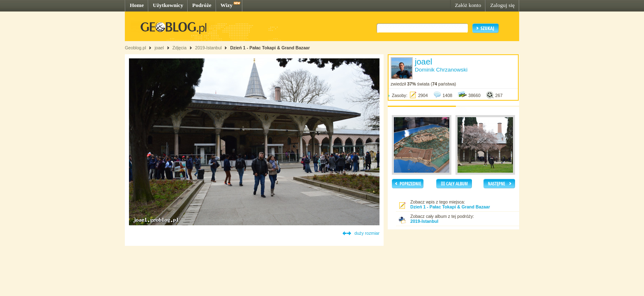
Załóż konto (468, 5)
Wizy (227, 5)
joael (159, 48)
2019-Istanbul (208, 48)
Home (137, 5)
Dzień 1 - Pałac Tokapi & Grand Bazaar (270, 48)
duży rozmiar (367, 233)
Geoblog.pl (136, 48)
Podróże (202, 5)
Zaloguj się (502, 5)
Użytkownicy (168, 5)
